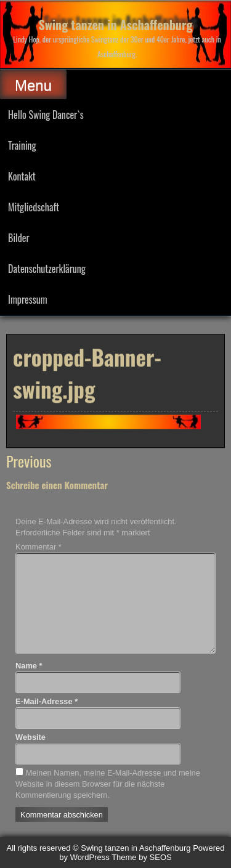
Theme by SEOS (142, 857)
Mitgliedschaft (34, 207)
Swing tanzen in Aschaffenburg (116, 25)
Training (22, 145)
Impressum (28, 299)
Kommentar (38, 547)
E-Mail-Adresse (47, 701)
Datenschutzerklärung (47, 269)
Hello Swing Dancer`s (46, 115)
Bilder (19, 238)
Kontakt (22, 176)
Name (29, 666)
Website (30, 737)
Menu (33, 85)
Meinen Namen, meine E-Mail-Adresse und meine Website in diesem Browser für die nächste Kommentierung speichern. (108, 784)
